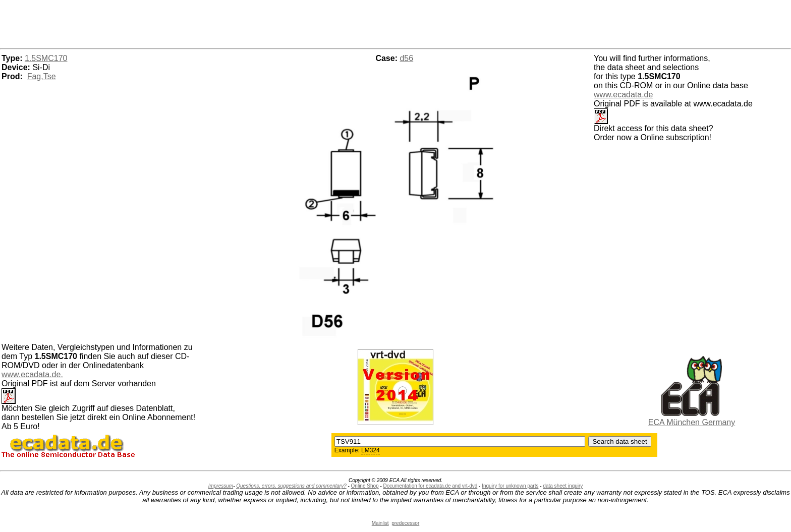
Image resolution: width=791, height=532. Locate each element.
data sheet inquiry (563, 486)
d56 (406, 58)
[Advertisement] (395, 23)
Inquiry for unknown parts (510, 486)
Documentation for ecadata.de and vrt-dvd (431, 486)
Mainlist (380, 523)
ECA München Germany (692, 422)
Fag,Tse (42, 76)
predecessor (405, 523)
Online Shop (365, 486)
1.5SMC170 (46, 58)
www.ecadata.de (623, 95)
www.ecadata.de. (32, 374)
